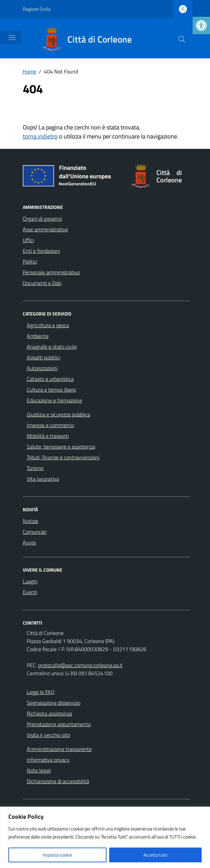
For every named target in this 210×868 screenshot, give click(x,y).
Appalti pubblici (44, 357)
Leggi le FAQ (41, 692)
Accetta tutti (155, 855)
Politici (30, 262)
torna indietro (40, 136)
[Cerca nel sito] (182, 39)
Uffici (28, 240)
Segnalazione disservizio (54, 703)
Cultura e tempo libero (51, 390)
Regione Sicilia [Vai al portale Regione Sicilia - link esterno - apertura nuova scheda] (37, 9)
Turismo (35, 468)
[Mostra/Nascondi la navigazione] (12, 38)
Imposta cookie (57, 855)
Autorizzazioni (42, 368)
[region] (105, 837)
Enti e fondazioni (41, 251)
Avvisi (29, 542)
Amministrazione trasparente (59, 749)
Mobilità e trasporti (48, 436)
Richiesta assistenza (49, 713)
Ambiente (38, 336)
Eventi (30, 592)
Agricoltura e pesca (48, 325)
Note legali (39, 770)
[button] (201, 25)
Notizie (30, 521)
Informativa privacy (48, 760)
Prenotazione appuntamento (59, 724)
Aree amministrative (45, 229)
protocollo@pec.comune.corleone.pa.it (80, 665)
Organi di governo (42, 219)
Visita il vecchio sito (48, 735)
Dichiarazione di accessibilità (58, 781)
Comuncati (35, 532)
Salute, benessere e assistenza (61, 447)
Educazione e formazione (54, 400)
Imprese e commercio (50, 425)
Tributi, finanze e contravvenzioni (63, 457)
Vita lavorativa (43, 479)
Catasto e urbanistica (50, 379)
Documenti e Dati (42, 283)
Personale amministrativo (51, 272)
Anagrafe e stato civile (52, 347)
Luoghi (30, 581)
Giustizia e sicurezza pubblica (58, 414)
